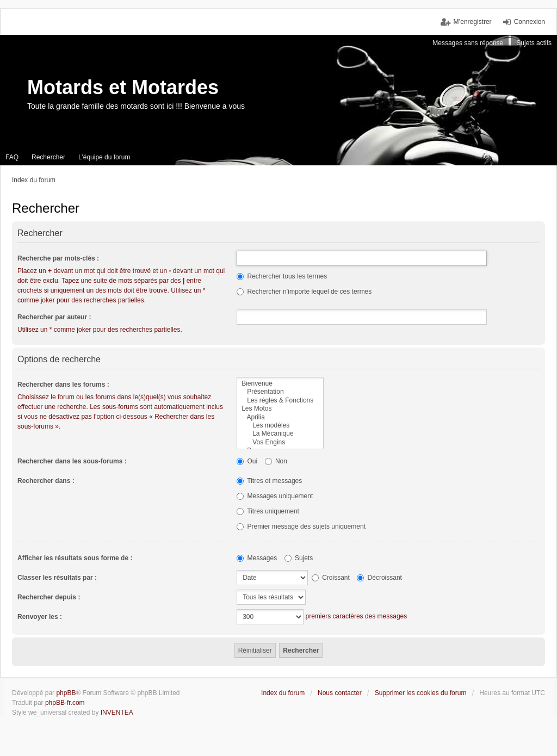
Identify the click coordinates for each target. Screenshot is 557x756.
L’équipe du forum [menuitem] (104, 157)
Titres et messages (269, 481)
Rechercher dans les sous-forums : (72, 461)
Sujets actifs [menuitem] (534, 43)
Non (276, 461)
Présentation (280, 392)
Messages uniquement (275, 496)
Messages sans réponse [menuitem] (468, 43)
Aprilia (280, 417)
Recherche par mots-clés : (58, 258)
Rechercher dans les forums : (63, 385)
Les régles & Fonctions (280, 401)
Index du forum (283, 693)
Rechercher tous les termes (282, 276)
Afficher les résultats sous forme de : (75, 558)
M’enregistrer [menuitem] (473, 22)
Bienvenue (280, 384)
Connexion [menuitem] (530, 22)
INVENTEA (117, 712)
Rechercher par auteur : (54, 317)
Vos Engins (280, 442)
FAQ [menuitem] (12, 157)
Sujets (299, 558)
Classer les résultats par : (57, 578)
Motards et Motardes (123, 87)
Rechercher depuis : (49, 597)
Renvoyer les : (40, 617)
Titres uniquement (268, 511)
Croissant (331, 578)
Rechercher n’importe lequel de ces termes (304, 292)
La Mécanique (280, 434)
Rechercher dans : (46, 481)
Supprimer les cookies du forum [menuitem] (421, 693)
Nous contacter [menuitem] (340, 693)
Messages (257, 558)
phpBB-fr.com (65, 703)
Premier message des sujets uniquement (301, 526)
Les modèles (280, 426)
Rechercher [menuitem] (48, 157)
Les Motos (280, 409)
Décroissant (379, 578)
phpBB (66, 693)
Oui (247, 461)
